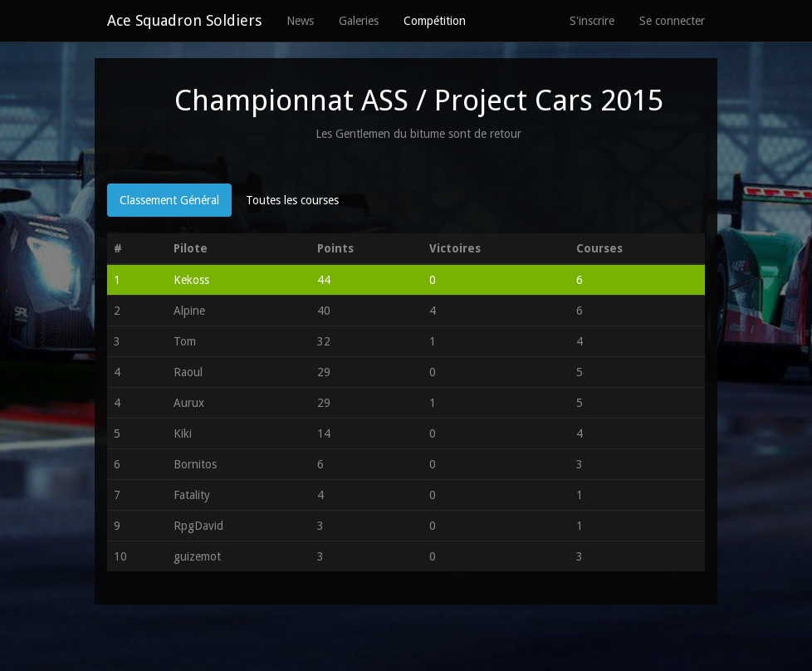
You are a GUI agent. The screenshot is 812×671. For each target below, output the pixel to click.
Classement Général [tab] (169, 200)
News (300, 21)
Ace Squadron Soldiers (184, 20)
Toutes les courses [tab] (292, 200)
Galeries (359, 21)
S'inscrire (592, 21)
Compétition (435, 21)
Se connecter (672, 21)
